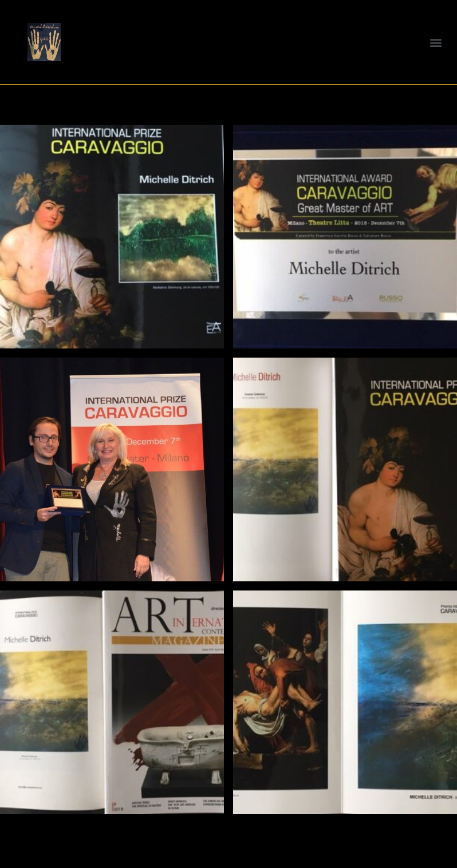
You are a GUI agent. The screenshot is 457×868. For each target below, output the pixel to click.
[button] (436, 42)
